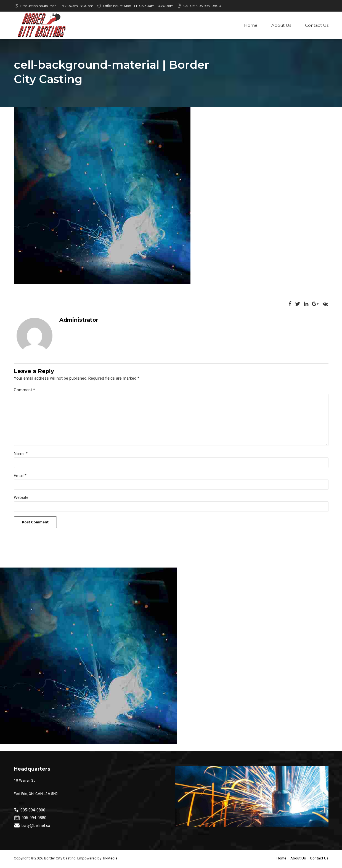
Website (21, 500)
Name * (21, 456)
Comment (24, 390)
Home (251, 25)
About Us (281, 25)
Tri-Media (109, 861)
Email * (20, 478)
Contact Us (317, 25)
